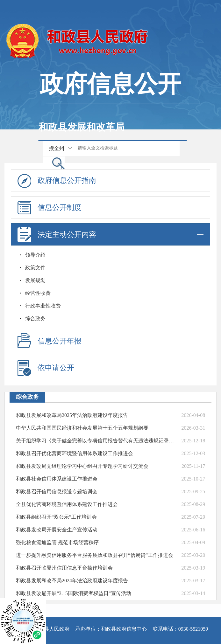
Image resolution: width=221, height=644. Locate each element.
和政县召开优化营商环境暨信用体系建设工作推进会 (75, 453)
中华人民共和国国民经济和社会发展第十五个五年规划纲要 (82, 428)
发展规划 (35, 280)
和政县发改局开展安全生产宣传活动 (57, 530)
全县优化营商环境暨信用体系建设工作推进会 (67, 504)
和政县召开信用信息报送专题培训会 (57, 492)
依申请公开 (56, 368)
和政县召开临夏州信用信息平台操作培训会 (64, 568)
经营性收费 (38, 293)
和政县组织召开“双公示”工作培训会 (56, 517)
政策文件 (35, 268)
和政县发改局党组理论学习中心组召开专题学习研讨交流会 (82, 466)
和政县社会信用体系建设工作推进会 (57, 479)
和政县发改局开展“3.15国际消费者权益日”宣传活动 (74, 593)
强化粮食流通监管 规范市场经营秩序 (57, 542)
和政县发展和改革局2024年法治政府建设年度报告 (72, 581)
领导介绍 (35, 255)
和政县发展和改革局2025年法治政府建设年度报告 (72, 415)
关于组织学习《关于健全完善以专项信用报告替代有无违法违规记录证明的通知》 (95, 441)
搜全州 (57, 148)
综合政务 (35, 319)
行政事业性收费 (43, 306)
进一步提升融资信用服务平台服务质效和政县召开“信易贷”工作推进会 (95, 555)
